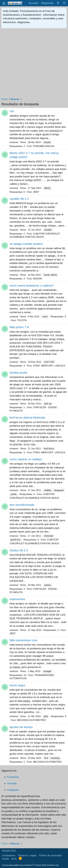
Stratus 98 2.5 (19, 550)
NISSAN (37, 279)
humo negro (17, 685)
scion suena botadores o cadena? (32, 285)
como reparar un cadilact (26, 459)
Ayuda (5, 859)
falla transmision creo (23, 640)
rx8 (12, 111)
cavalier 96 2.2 (19, 199)
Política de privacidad (50, 855)
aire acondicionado (22, 505)
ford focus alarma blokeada (27, 417)
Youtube (12, 783)
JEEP (36, 192)
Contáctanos (9, 855)
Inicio (14, 859)
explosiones (17, 599)
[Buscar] (64, 3)
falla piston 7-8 (19, 327)
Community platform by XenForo (30, 865)
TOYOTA (22, 320)
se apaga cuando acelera (26, 244)
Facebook (13, 777)
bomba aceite (18, 373)
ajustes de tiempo (21, 727)
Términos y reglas (27, 855)
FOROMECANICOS (44, 146)
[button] (4, 3)
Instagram (13, 790)
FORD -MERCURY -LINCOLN (49, 366)
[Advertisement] (34, 64)
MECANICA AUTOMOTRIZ (32, 720)
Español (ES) (9, 851)
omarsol (14, 142)
